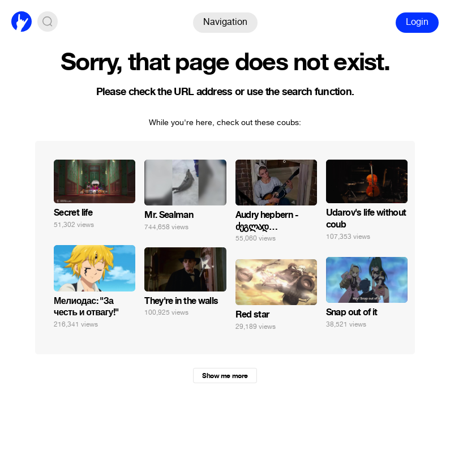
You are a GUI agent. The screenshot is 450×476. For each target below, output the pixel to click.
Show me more (225, 376)
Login (417, 22)
